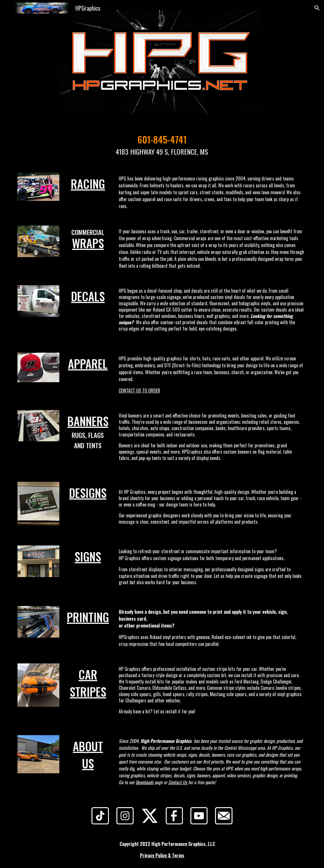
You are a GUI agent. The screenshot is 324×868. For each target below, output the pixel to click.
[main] (162, 145)
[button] (317, 8)
